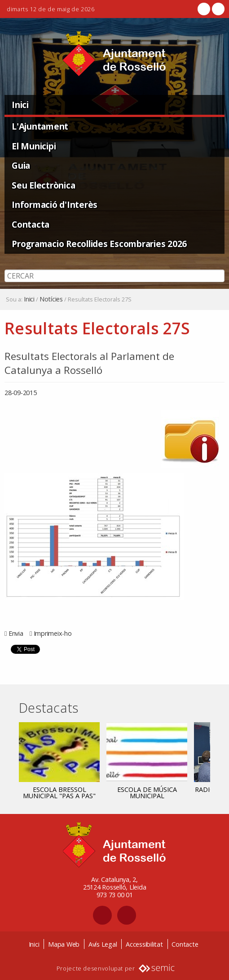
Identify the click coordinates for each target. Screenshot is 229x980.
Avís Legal (103, 944)
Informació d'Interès (55, 205)
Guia (21, 165)
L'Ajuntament (40, 126)
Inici (20, 105)
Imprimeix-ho (53, 633)
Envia (16, 633)
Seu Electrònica (43, 185)
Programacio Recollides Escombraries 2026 (99, 244)
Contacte (185, 944)
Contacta (31, 224)
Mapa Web (64, 944)
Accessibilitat (144, 944)
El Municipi (34, 146)
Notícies (51, 299)
